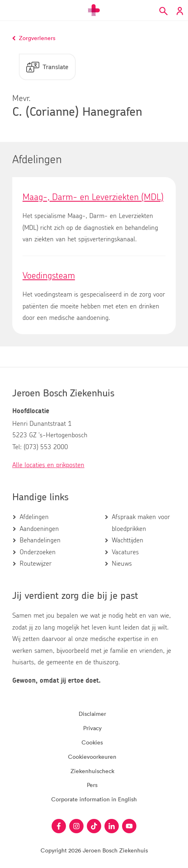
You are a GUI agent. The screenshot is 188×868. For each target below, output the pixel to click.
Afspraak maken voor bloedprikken (141, 523)
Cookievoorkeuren (92, 757)
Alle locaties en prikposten (48, 465)
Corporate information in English (94, 799)
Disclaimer (92, 714)
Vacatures (125, 552)
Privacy (92, 728)
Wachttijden (128, 540)
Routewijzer (36, 564)
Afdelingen (34, 517)
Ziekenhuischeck (92, 771)
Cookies (92, 742)
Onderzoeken (38, 552)
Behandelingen (40, 540)
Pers (92, 785)
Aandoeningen (39, 529)
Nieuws (122, 564)
